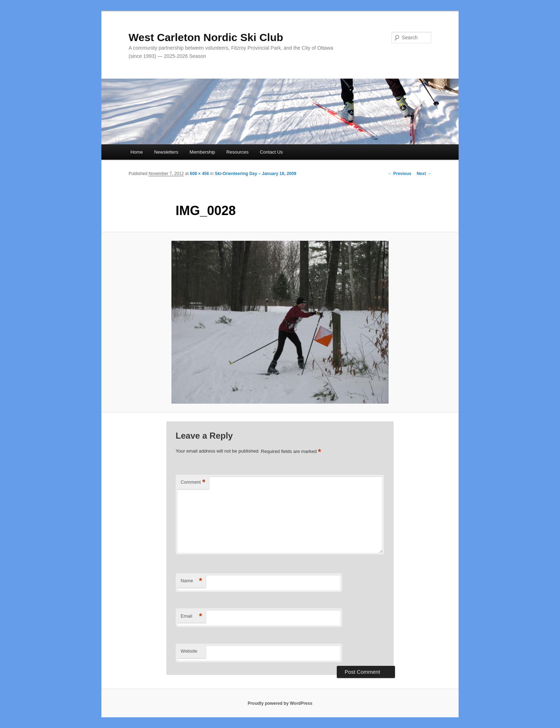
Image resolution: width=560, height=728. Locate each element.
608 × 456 (199, 174)
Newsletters (166, 152)
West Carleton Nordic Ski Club (206, 37)
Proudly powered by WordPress (280, 703)
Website (189, 651)
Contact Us (271, 152)
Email (191, 616)
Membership (202, 152)
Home (137, 152)
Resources (237, 152)
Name (191, 581)
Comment (193, 482)
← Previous (400, 174)
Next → (424, 174)
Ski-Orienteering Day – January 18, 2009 (255, 174)
